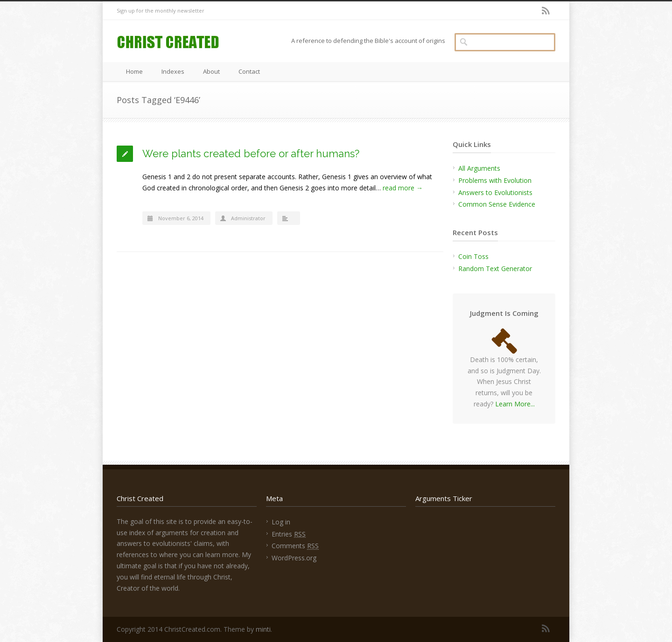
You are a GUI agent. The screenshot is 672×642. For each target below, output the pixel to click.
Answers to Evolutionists (495, 192)
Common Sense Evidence (497, 204)
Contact (249, 71)
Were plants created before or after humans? (251, 154)
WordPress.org (294, 558)
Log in (281, 522)
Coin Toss (473, 256)
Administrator (248, 218)
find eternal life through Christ (186, 577)
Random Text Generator (495, 269)
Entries (289, 534)
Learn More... (515, 404)
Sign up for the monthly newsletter (161, 10)
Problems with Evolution (495, 180)
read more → (403, 188)
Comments (295, 546)
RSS (546, 11)
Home (134, 71)
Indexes (173, 71)
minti (263, 629)
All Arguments (479, 168)
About (211, 71)
